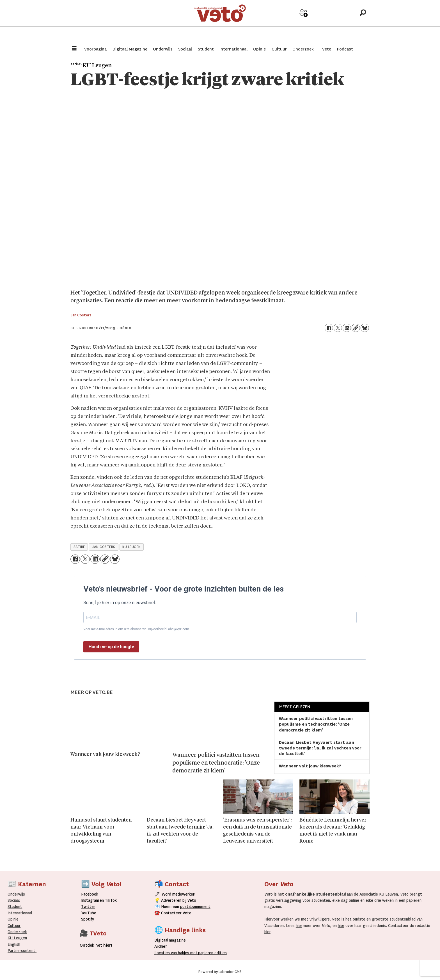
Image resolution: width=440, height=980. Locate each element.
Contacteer (171, 913)
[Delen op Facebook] (329, 328)
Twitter (88, 907)
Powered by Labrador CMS (220, 972)
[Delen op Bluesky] (365, 328)
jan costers (104, 547)
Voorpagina (95, 49)
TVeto (326, 49)
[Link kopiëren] (356, 328)
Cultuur (279, 49)
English (14, 944)
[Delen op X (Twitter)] (338, 328)
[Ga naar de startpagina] (220, 21)
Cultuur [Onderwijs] (14, 926)
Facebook (90, 894)
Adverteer (284, 23)
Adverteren (171, 900)
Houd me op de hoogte (111, 647)
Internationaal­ (20, 913)
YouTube (89, 913)
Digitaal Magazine (130, 49)
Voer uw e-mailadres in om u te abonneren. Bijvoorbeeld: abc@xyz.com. (137, 629)
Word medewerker (304, 25)
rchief (161, 946)
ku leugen (132, 547)
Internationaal (233, 49)
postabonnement (195, 907)
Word (166, 894)
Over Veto (343, 23)
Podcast (345, 49)
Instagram (90, 900)
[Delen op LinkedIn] (347, 328)
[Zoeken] (363, 21)
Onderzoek (303, 49)
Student (206, 49)
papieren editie (211, 953)
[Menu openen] (74, 49)
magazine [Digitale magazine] (171, 940)
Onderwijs (163, 49)
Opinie (259, 49)
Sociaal (185, 49)
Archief (323, 23)
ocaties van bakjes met (177, 953)
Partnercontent (21, 951)
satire (79, 547)
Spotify (88, 919)
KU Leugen (17, 938)
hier (299, 926)
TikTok (111, 900)
